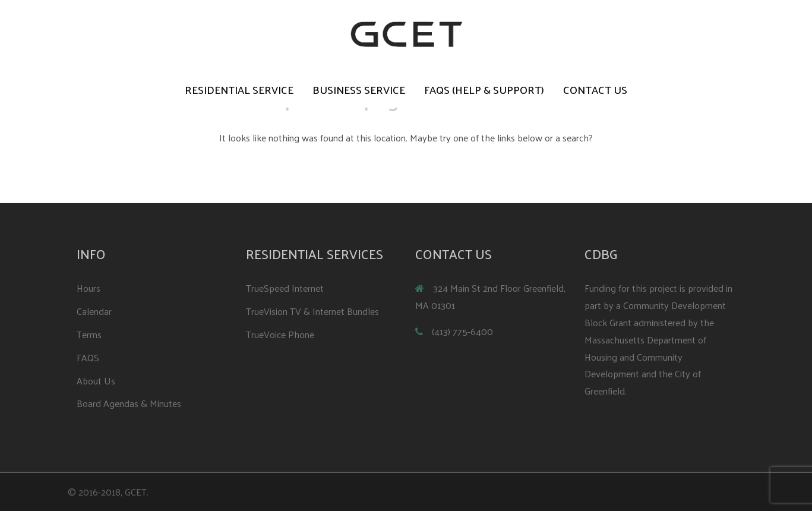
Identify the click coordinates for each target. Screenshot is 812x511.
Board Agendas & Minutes (129, 403)
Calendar (94, 311)
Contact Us (595, 90)
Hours (89, 288)
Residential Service (239, 90)
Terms (89, 334)
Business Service (359, 90)
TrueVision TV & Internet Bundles (312, 311)
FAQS (88, 357)
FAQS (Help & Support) (484, 90)
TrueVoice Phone (280, 334)
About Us (96, 381)
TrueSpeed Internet (285, 288)
